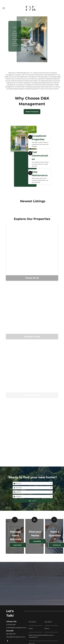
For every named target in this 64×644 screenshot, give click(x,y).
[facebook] (7, 641)
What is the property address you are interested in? (41, 636)
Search (33, 501)
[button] (33, 483)
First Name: (33, 622)
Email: (31, 628)
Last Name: (48, 622)
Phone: (47, 628)
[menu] (4, 8)
